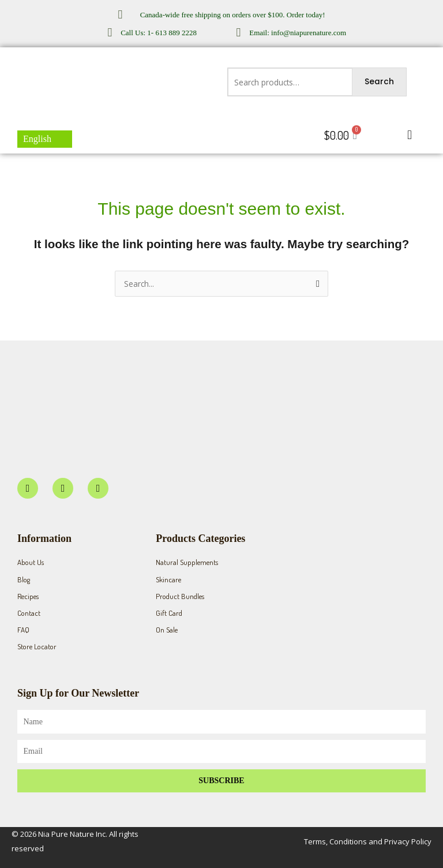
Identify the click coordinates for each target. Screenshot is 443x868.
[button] (410, 135)
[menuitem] (45, 139)
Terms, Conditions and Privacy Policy (368, 841)
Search (379, 82)
